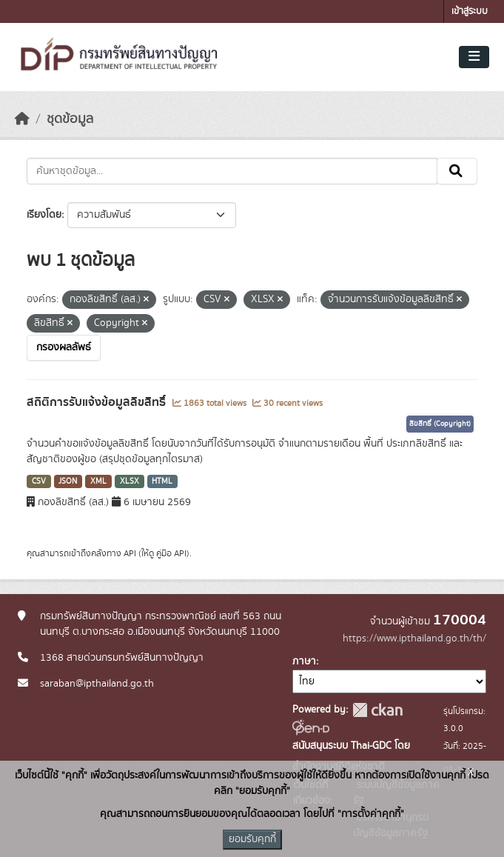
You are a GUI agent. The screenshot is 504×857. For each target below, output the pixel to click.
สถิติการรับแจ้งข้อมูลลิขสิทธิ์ (98, 402)
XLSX (130, 481)
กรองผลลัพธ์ (64, 347)
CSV (39, 481)
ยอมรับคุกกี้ (252, 839)
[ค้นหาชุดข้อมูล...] (232, 171)
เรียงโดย (44, 215)
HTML (162, 481)
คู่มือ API (171, 553)
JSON (68, 481)
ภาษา (304, 661)
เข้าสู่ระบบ (470, 11)
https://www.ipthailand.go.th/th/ (414, 638)
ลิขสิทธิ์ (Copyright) (440, 424)
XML (98, 481)
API (130, 553)
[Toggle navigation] (474, 57)
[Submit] (457, 171)
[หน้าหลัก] (22, 119)
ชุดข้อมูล (70, 119)
